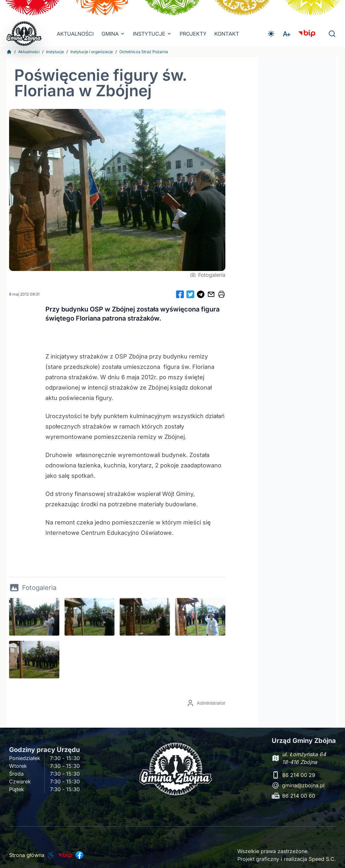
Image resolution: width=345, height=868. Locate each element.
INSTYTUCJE (152, 34)
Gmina (113, 34)
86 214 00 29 (299, 775)
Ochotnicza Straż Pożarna (144, 52)
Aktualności (75, 34)
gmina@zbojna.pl (303, 785)
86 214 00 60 (299, 796)
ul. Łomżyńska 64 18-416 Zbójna (304, 758)
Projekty (193, 34)
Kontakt (227, 34)
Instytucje (55, 52)
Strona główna (27, 855)
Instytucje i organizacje (92, 52)
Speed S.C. (322, 859)
